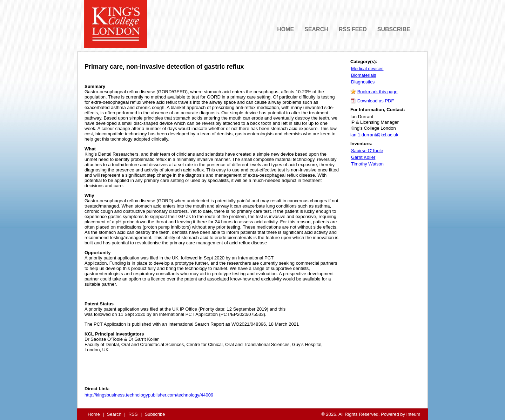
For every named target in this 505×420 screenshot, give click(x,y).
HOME (285, 29)
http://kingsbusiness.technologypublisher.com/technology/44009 (149, 395)
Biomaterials (364, 75)
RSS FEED (353, 29)
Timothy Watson (367, 164)
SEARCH (316, 29)
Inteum (413, 414)
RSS (133, 414)
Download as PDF (376, 101)
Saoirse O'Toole (367, 151)
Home (94, 414)
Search (114, 414)
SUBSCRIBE (394, 29)
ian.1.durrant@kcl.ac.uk (374, 135)
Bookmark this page (378, 92)
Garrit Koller (363, 157)
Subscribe (155, 414)
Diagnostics (363, 82)
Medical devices (367, 69)
